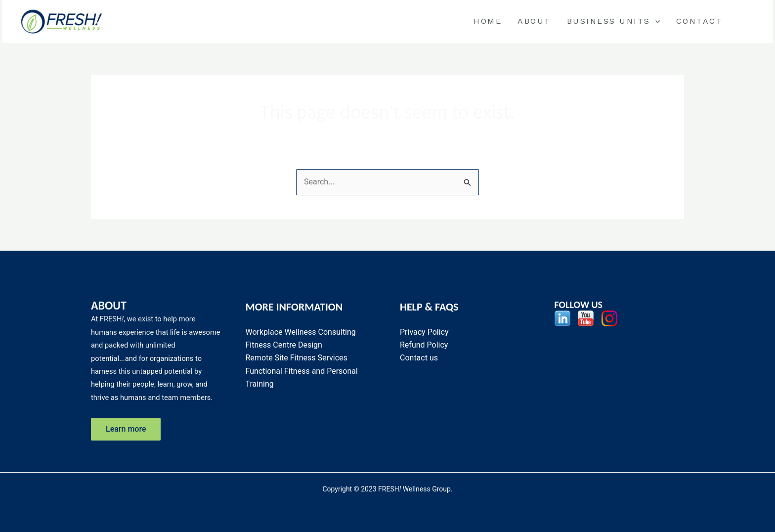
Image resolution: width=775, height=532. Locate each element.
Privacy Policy (424, 332)
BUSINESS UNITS (614, 21)
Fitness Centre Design (284, 345)
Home (488, 21)
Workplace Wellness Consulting (301, 332)
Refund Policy (424, 345)
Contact (700, 21)
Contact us (419, 358)
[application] (655, 21)
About (534, 21)
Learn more (126, 429)
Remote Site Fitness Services (297, 358)
